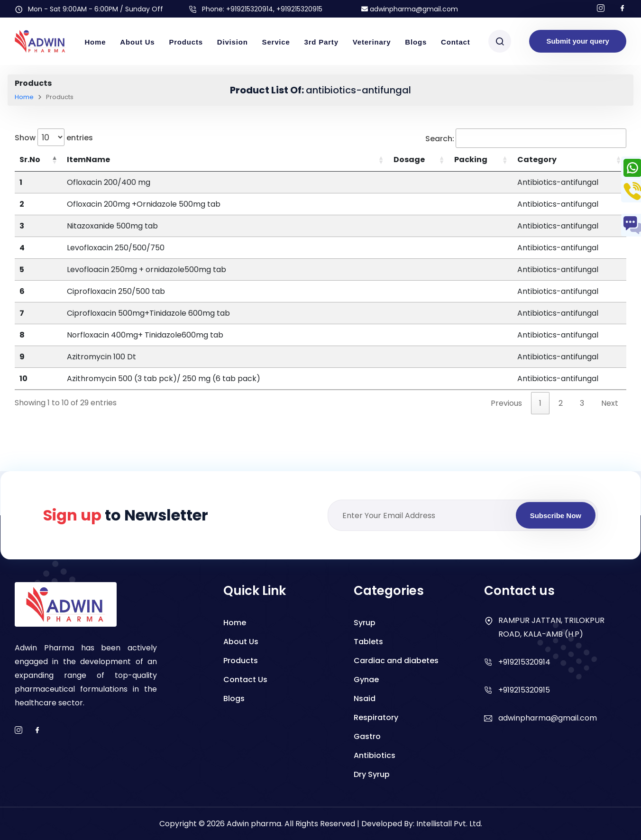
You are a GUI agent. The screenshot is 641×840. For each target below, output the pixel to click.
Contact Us (245, 680)
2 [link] (561, 403)
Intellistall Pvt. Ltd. (449, 824)
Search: (526, 138)
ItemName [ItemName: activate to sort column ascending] (88, 160)
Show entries (54, 137)
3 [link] (582, 403)
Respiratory (376, 717)
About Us (137, 42)
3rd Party (321, 42)
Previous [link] (506, 403)
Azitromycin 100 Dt (101, 357)
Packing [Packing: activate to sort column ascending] (471, 160)
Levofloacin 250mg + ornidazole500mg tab (147, 269)
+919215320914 (250, 9)
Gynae (366, 680)
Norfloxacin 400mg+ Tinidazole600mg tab (145, 335)
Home (95, 42)
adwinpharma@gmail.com (410, 9)
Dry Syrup (372, 774)
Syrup (365, 623)
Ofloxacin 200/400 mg (109, 182)
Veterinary (372, 42)
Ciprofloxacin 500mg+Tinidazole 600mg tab (148, 313)
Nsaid (365, 698)
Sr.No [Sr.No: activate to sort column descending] (30, 160)
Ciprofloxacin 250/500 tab (116, 291)
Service (276, 42)
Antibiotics (375, 755)
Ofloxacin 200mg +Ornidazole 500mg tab (144, 204)
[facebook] (37, 731)
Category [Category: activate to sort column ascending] (537, 160)
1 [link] (540, 403)
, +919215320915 (298, 9)
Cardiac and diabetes (396, 661)
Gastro (367, 736)
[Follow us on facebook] (623, 9)
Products (186, 42)
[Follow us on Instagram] (601, 9)
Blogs (416, 42)
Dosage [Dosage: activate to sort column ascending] (409, 160)
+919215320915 (524, 690)
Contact (455, 42)
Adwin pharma (254, 824)
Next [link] (610, 403)
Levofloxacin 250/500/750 (116, 248)
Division (233, 42)
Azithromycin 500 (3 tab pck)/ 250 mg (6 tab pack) (164, 379)
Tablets (368, 642)
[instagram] (18, 731)
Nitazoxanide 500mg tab (112, 226)
